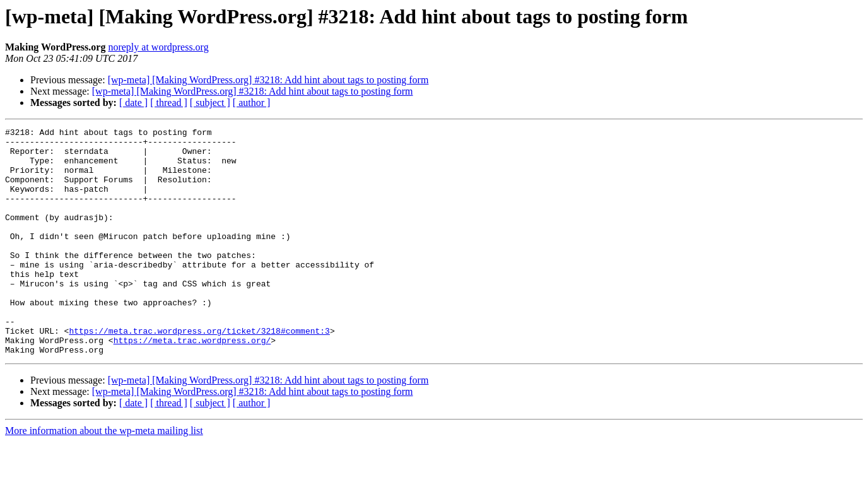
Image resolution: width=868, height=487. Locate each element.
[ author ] (252, 103)
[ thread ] (169, 103)
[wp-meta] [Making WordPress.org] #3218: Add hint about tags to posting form (268, 80)
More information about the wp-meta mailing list (104, 476)
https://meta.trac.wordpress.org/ (192, 384)
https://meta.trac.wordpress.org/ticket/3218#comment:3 (199, 372)
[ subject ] (210, 103)
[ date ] (133, 103)
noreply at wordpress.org (158, 47)
